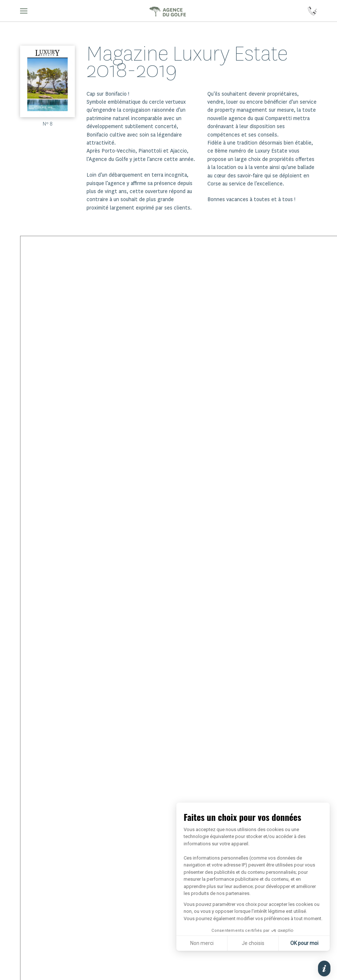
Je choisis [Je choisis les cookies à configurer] (253, 943)
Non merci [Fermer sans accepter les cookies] (202, 943)
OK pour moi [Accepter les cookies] (304, 943)
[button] (24, 11)
